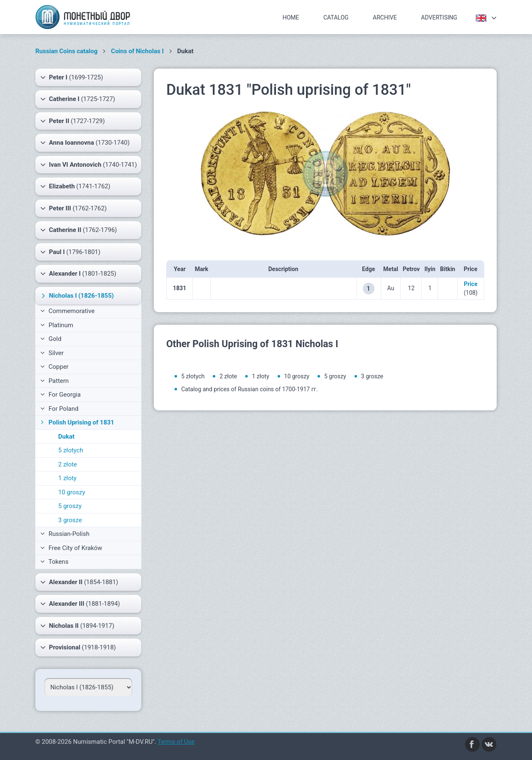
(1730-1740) (85, 143)
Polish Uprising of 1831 (77, 422)
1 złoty (67, 478)
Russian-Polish (65, 534)
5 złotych (71, 450)
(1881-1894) (80, 604)
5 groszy (70, 506)
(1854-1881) (79, 582)
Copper (54, 367)
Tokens (54, 562)
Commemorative (68, 311)
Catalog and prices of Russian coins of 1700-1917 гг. (249, 389)
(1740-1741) (89, 165)
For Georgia (60, 395)
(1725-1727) (78, 99)
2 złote (68, 464)
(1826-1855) (76, 296)
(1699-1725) (72, 77)
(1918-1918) (78, 647)
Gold (51, 339)
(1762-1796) (79, 230)
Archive (385, 17)
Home (291, 17)
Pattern (54, 381)
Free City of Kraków (71, 548)
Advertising (439, 17)
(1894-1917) (77, 626)
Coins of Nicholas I (137, 51)
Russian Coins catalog (66, 51)
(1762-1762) (74, 208)
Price (471, 284)
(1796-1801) (70, 252)
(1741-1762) (75, 186)
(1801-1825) (78, 274)
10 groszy (72, 492)
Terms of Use (176, 742)
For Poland (59, 409)
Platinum (57, 325)
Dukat (66, 437)
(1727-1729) (73, 121)
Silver (52, 353)
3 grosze (70, 520)
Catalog (336, 17)
